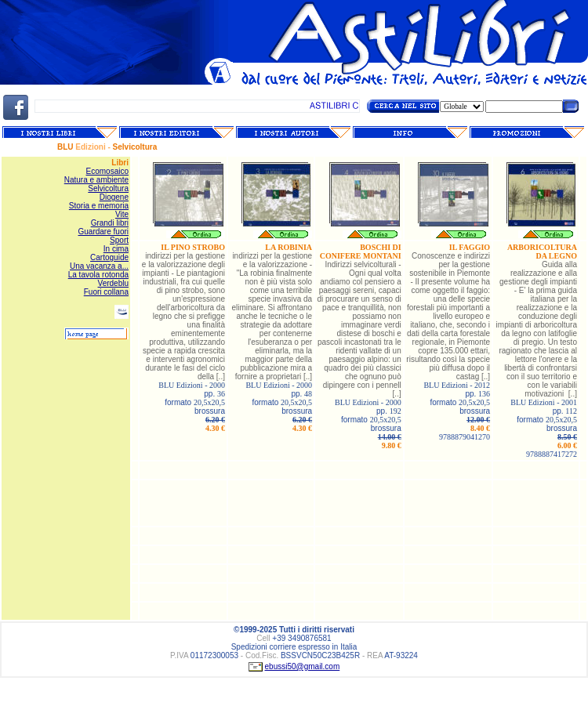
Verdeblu (113, 283)
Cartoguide (109, 257)
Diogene (114, 197)
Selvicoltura (108, 188)
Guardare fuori (103, 232)
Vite (122, 214)
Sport (119, 240)
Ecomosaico (107, 171)
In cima (116, 249)
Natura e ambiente (96, 180)
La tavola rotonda (98, 275)
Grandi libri (110, 223)
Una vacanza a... (99, 266)
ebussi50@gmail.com (303, 666)
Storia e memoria (99, 206)
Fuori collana (106, 292)
